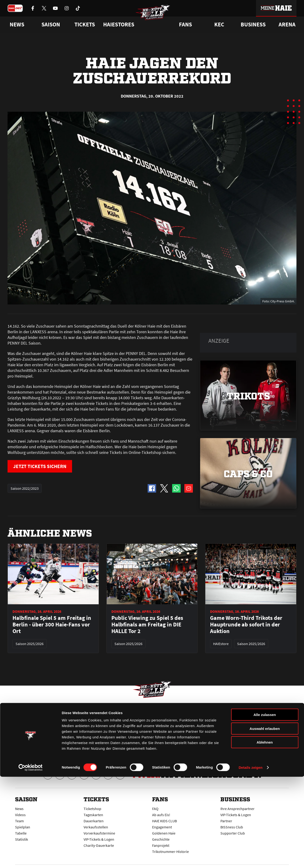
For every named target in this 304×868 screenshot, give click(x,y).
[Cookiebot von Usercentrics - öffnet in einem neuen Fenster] (30, 859)
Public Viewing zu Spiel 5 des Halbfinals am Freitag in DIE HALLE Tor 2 (147, 625)
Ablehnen (265, 833)
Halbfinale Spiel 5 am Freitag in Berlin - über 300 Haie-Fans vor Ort (52, 625)
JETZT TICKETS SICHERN (45, 467)
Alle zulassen (265, 806)
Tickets (85, 25)
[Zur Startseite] (157, 18)
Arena (287, 25)
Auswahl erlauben (265, 820)
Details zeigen (250, 859)
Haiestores (119, 25)
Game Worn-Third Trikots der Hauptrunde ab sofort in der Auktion (246, 625)
